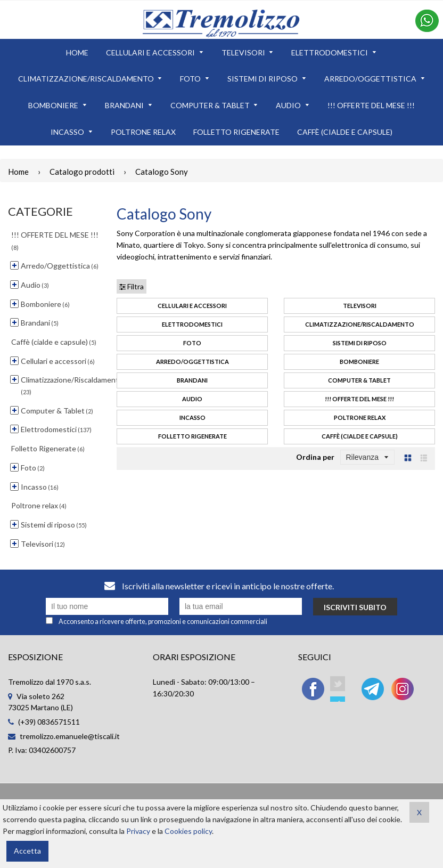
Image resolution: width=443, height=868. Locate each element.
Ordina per (315, 457)
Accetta (27, 851)
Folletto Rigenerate (192, 436)
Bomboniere (359, 362)
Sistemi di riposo (360, 343)
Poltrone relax (360, 417)
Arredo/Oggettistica (192, 362)
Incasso (192, 417)
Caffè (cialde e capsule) (360, 436)
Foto (192, 343)
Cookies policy (188, 831)
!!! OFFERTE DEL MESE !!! (359, 399)
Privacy (138, 831)
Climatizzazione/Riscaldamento (360, 324)
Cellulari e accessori (192, 306)
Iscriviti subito (355, 607)
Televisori (360, 306)
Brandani (192, 380)
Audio (192, 399)
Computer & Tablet (359, 380)
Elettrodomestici (192, 324)
